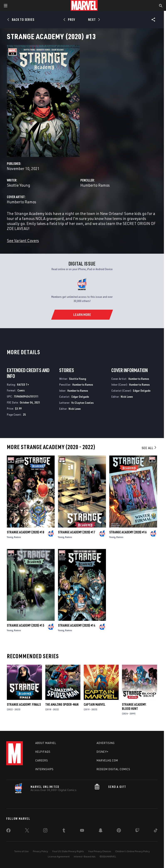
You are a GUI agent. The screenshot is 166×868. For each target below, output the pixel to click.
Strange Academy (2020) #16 (128, 532)
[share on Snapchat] (101, 831)
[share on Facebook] (8, 831)
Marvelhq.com (107, 760)
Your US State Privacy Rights (68, 851)
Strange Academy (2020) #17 (77, 532)
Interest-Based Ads (85, 856)
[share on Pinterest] (119, 831)
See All (149, 448)
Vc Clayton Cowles (82, 403)
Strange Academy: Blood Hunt (134, 707)
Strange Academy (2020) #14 (77, 625)
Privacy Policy (40, 851)
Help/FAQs (43, 752)
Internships (44, 769)
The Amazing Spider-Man (62, 704)
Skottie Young (18, 185)
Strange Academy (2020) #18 (25, 532)
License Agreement (59, 856)
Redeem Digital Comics (113, 769)
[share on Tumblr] (64, 831)
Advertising (106, 743)
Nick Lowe (75, 409)
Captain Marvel (95, 704)
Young (10, 537)
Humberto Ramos (95, 185)
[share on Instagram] (45, 831)
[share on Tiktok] (156, 831)
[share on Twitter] (27, 831)
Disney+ (103, 752)
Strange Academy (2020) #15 (25, 625)
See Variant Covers (23, 240)
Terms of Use (21, 851)
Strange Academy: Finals (24, 704)
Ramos (17, 537)
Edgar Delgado (80, 397)
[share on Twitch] (137, 831)
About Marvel (46, 743)
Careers (42, 760)
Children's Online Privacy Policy (133, 851)
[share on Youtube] (82, 831)
